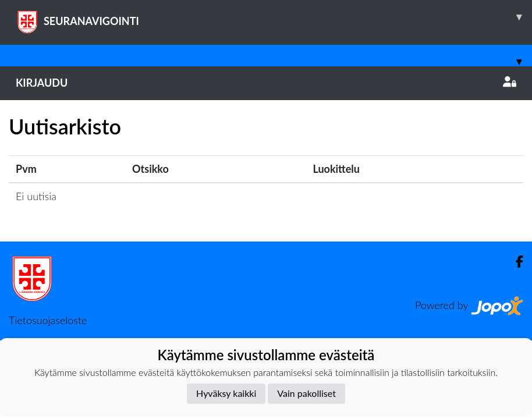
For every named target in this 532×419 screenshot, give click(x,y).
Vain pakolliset (306, 393)
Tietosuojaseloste (48, 320)
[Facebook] (515, 262)
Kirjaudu (266, 83)
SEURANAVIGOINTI (274, 17)
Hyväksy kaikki (226, 393)
